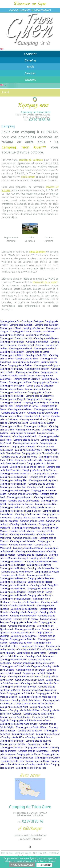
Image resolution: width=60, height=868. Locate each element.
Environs (30, 79)
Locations (30, 54)
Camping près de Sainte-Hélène (31, 727)
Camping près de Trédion (36, 747)
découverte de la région (45, 282)
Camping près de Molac (21, 545)
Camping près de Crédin (12, 396)
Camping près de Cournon (13, 392)
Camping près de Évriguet (35, 403)
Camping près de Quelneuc (22, 626)
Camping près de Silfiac (13, 737)
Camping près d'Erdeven (12, 335)
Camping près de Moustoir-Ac (32, 555)
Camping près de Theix (39, 744)
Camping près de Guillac (28, 430)
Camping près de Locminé (28, 514)
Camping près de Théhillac (13, 744)
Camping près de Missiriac (23, 541)
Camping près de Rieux (21, 643)
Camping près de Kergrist (23, 446)
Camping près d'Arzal (10, 328)
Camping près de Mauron (22, 531)
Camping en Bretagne (32, 321)
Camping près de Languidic (13, 484)
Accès (47, 10)
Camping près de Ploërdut (13, 592)
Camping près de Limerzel (20, 504)
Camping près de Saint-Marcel (26, 700)
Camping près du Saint (38, 764)
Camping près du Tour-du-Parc (31, 768)
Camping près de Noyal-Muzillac (43, 568)
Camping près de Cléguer (12, 386)
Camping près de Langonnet (43, 480)
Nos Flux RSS (40, 853)
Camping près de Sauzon (30, 731)
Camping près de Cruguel (12, 399)
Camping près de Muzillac (42, 558)
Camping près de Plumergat (24, 612)
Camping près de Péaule (13, 575)
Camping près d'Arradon (46, 325)
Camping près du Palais (37, 761)
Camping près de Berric (46, 348)
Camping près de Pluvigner (23, 616)
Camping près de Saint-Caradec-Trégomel (20, 666)
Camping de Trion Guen (36, 112)
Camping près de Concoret (38, 389)
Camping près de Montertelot (31, 551)
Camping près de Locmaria (40, 507)
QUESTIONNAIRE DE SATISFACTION (31, 835)
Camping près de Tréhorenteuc (33, 751)
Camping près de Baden (46, 338)
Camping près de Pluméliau (24, 609)
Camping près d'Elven (44, 331)
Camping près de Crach (39, 392)
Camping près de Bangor (12, 342)
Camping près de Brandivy (26, 362)
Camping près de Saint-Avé (13, 660)
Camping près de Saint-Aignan (32, 653)
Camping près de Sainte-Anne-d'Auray (19, 724)
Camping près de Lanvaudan (41, 487)
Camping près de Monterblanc (28, 548)
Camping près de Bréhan (20, 365)
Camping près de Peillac (39, 575)
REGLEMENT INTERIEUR (31, 839)
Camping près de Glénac (20, 409)
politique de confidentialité (17, 861)
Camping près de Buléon (37, 369)
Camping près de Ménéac (23, 534)
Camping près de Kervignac (28, 450)
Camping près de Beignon (31, 345)
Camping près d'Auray (21, 331)
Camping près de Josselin (25, 443)
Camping (30, 60)
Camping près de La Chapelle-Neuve (19, 457)
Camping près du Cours (28, 754)
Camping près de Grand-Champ (43, 413)
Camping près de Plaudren (13, 582)
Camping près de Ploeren (40, 592)
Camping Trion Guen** (24, 147)
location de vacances (31, 160)
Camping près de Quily (22, 632)
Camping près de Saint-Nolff (14, 707)
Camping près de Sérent (48, 734)
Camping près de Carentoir (27, 379)
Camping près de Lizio (46, 504)
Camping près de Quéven (27, 629)
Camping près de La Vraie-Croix (15, 474)
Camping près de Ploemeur (40, 589)
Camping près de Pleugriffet (44, 585)
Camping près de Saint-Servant (39, 714)
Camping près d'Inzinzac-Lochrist (16, 338)
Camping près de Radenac (24, 636)
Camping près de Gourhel (47, 409)
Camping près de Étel (10, 403)
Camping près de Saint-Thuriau (15, 717)
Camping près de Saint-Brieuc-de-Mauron (34, 663)
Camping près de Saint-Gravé (30, 680)
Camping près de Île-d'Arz (26, 440)
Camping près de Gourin (13, 413)
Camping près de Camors (22, 375)
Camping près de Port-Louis (23, 622)
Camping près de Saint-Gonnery (24, 676)
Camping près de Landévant (14, 477)
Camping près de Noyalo (47, 572)
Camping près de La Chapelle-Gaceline (40, 453)
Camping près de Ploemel (12, 589)
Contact (38, 10)
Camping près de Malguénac (26, 528)
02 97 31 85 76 (40, 120)
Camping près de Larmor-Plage (23, 494)
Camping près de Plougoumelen (16, 599)
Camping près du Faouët (21, 758)
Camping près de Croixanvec (40, 396)
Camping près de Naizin (12, 561)
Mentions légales (23, 853)
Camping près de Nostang (13, 568)
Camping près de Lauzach (20, 497)
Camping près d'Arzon (33, 328)
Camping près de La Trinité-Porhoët (27, 467)
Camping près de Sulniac (38, 737)
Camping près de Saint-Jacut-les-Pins (39, 683)
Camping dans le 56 (10, 321)
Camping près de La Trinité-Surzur (39, 470)
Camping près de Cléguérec (40, 386)
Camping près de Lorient (32, 521)
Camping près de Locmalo (13, 507)
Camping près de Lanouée (41, 484)
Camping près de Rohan (32, 646)
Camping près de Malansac (24, 524)
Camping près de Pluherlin (22, 605)
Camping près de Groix (11, 416)
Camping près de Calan (27, 372)
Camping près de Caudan (45, 382)
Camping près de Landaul (45, 474)
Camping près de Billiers (12, 355)
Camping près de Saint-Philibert (25, 710)
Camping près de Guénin (42, 423)
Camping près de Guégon (37, 416)
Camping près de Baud (37, 342)
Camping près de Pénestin (13, 578)
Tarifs (30, 67)
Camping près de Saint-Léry (20, 693)
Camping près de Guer (11, 426)
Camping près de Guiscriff (22, 433)
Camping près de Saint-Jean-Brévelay (18, 687)
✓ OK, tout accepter (22, 865)
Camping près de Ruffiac (29, 649)
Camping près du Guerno (47, 758)
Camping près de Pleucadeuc (14, 585)
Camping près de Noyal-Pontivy (17, 572)
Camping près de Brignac (46, 365)
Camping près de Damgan (39, 399)
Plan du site (7, 853)
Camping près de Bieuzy (12, 352)
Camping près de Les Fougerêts (24, 501)
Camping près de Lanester (42, 477)
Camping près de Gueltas (32, 419)
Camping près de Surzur (12, 741)
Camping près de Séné (23, 734)
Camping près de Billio (36, 355)
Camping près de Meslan (25, 538)
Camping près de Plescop (40, 582)
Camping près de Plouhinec (26, 602)
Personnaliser (44, 865)
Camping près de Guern (36, 426)
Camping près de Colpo (11, 389)
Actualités (26, 10)
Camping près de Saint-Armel (40, 656)
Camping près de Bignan (38, 352)
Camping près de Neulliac (12, 565)
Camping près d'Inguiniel (38, 335)
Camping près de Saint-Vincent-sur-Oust (30, 720)
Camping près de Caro (20, 382)
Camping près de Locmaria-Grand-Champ (20, 511)
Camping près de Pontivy (26, 619)
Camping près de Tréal (11, 747)
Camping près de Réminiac (23, 639)
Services (30, 73)
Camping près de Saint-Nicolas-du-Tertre (34, 703)
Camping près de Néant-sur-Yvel (41, 561)
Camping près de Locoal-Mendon (30, 517)
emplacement (28, 177)
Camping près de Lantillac (13, 487)
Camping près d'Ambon (21, 325)
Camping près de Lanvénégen (14, 490)
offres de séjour (37, 252)
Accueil (13, 10)
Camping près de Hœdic (25, 436)
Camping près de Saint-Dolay (30, 670)
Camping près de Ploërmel (13, 595)
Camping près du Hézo (13, 761)
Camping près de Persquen (41, 578)
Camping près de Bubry (12, 369)
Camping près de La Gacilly (29, 460)
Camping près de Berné (21, 348)
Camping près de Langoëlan (14, 480)
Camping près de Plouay (40, 595)
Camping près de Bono (27, 359)
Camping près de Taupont (38, 741)
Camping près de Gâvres (26, 406)
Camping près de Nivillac (39, 565)
